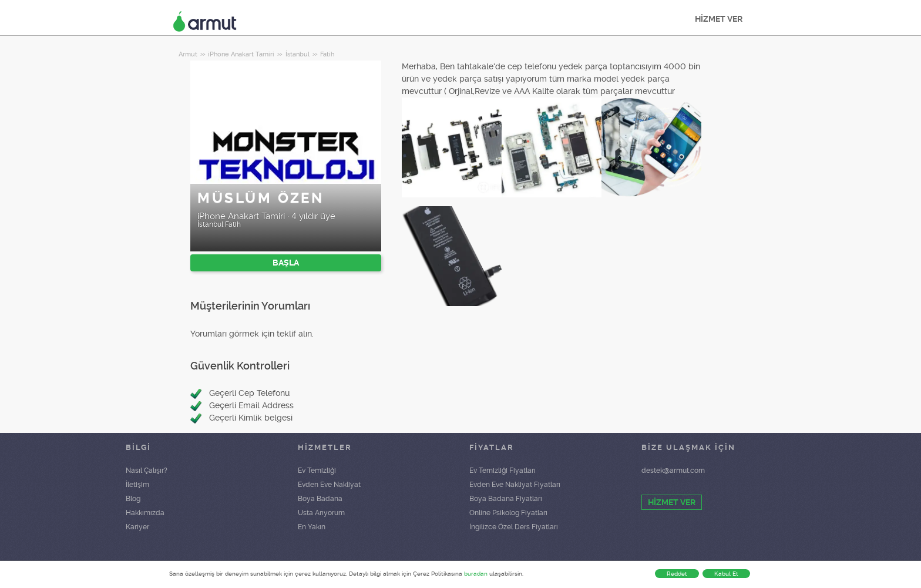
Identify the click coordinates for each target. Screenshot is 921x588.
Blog (133, 499)
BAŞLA (286, 263)
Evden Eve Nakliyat (329, 485)
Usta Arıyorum (321, 513)
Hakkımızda (145, 513)
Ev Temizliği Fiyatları (502, 471)
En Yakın (312, 527)
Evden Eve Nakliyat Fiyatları (515, 485)
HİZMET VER (719, 19)
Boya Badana (320, 499)
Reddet (677, 574)
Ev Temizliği (317, 471)
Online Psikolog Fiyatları (508, 513)
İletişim (137, 485)
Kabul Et (726, 574)
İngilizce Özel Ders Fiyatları (514, 527)
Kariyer (137, 527)
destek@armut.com (673, 471)
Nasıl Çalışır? (147, 471)
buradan (476, 574)
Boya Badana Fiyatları (506, 499)
